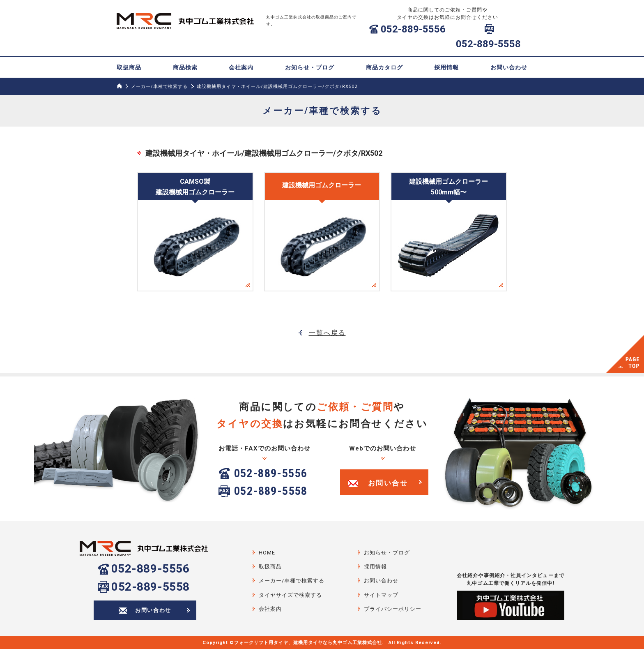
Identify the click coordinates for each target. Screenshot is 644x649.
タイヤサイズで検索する (290, 595)
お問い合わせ (509, 67)
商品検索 (185, 67)
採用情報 (446, 67)
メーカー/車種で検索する (159, 87)
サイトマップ (381, 595)
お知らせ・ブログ (310, 67)
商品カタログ (384, 67)
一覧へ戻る (327, 333)
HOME (267, 553)
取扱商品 (129, 67)
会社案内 (241, 67)
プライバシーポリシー (393, 609)
